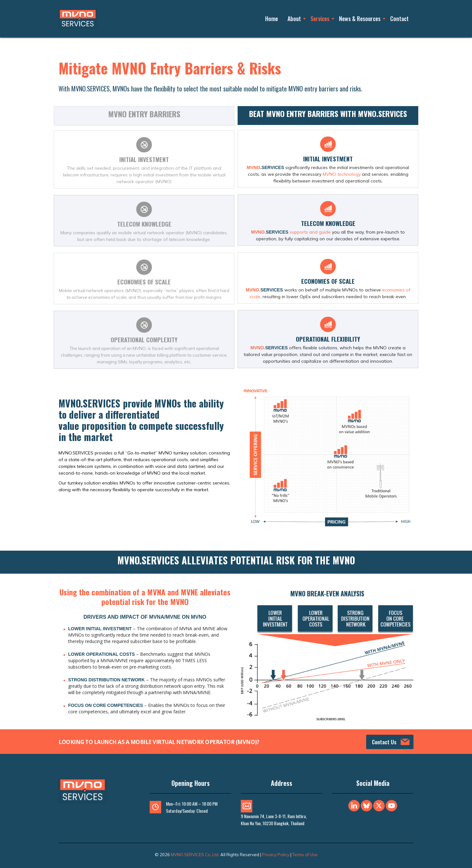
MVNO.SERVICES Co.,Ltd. (195, 855)
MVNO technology (342, 174)
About (294, 19)
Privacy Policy (276, 855)
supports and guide (310, 232)
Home (271, 19)
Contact (399, 19)
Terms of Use (305, 855)
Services (320, 19)
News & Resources (360, 19)
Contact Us (391, 742)
